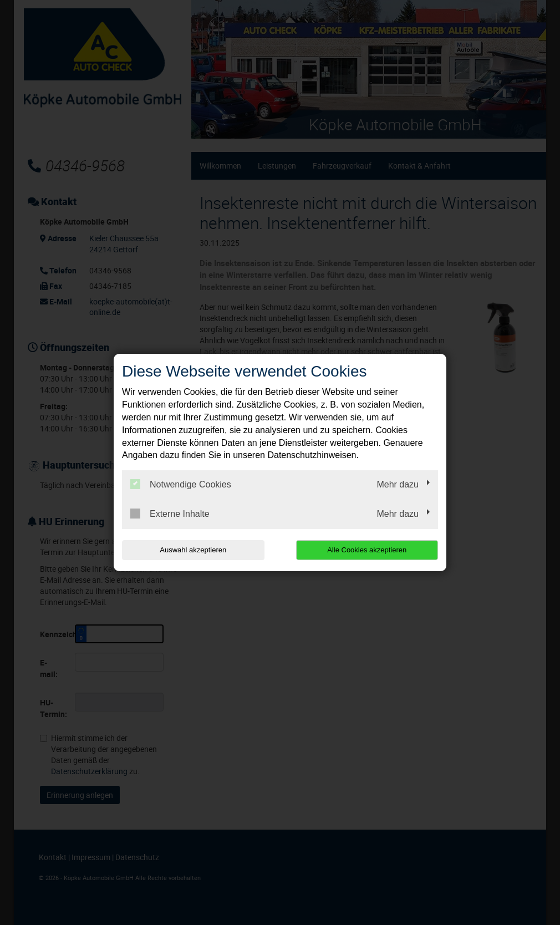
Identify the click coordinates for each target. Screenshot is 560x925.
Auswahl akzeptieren (193, 550)
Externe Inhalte (170, 514)
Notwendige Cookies (181, 484)
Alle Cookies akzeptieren (367, 550)
